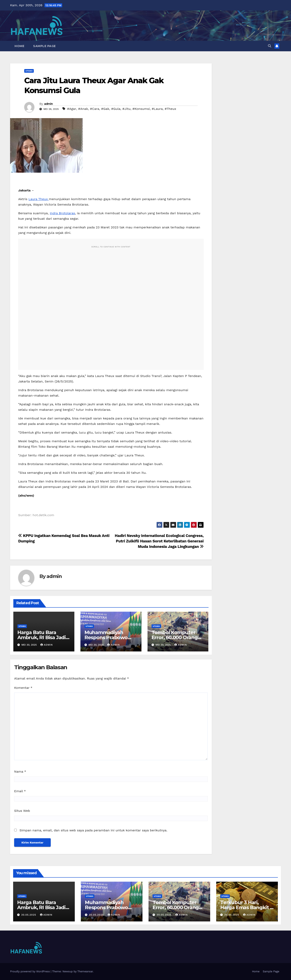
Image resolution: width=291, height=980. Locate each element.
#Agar (72, 109)
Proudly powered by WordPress (30, 971)
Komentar (23, 688)
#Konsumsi (141, 109)
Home (19, 46)
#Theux (170, 109)
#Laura (157, 109)
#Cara (95, 109)
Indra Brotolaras (62, 213)
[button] (270, 46)
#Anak (83, 109)
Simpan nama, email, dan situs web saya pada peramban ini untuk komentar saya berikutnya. (93, 830)
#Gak (105, 109)
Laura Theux (39, 199)
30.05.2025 (29, 915)
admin (48, 104)
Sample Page (44, 46)
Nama (20, 772)
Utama (29, 71)
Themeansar (85, 971)
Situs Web (22, 811)
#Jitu (127, 109)
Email (20, 791)
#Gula (116, 109)
